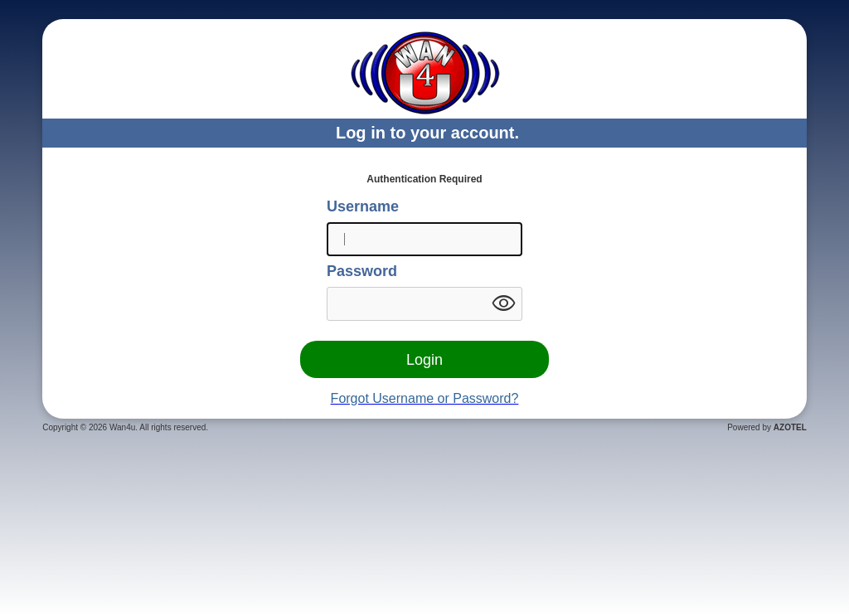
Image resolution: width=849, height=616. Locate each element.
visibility (503, 303)
